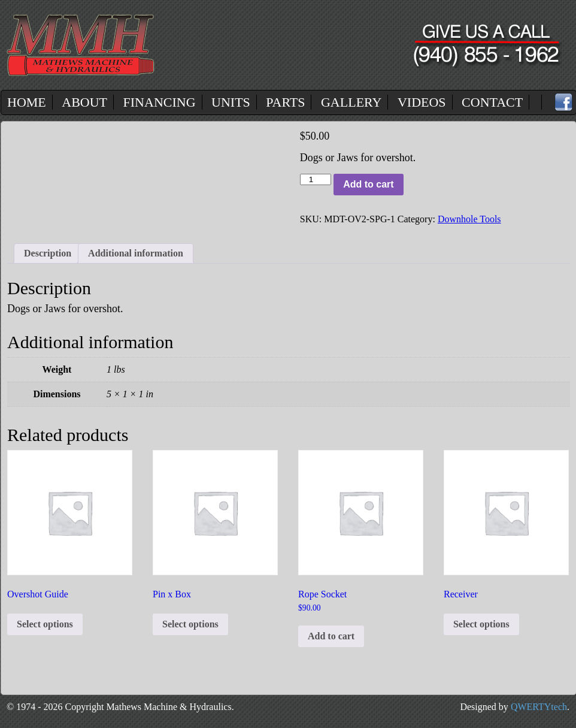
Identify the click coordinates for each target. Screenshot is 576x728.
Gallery (351, 102)
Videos (422, 102)
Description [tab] (48, 253)
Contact (492, 102)
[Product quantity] (316, 179)
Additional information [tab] (136, 253)
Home (27, 102)
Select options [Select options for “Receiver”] (481, 624)
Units (231, 102)
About (84, 102)
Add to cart (368, 184)
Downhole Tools (469, 219)
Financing (160, 102)
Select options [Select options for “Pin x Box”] (190, 624)
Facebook (563, 102)
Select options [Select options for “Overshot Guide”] (45, 624)
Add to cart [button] (331, 636)
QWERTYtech (539, 707)
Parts (285, 102)
